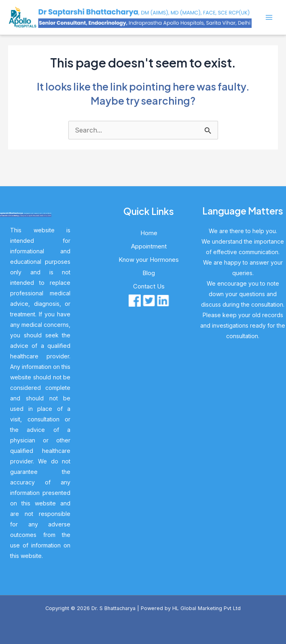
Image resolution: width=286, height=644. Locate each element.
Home (149, 233)
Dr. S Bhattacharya (113, 608)
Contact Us (149, 286)
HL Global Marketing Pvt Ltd (207, 608)
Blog (149, 273)
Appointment (149, 246)
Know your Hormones (149, 260)
